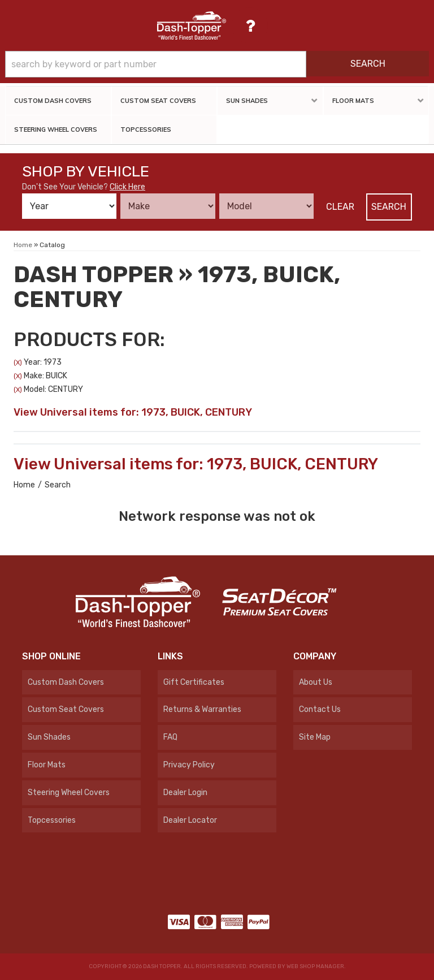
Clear (340, 207)
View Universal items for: (133, 412)
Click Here (127, 187)
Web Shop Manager (315, 966)
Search (389, 207)
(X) (18, 362)
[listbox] (69, 206)
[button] (217, 64)
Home (24, 485)
